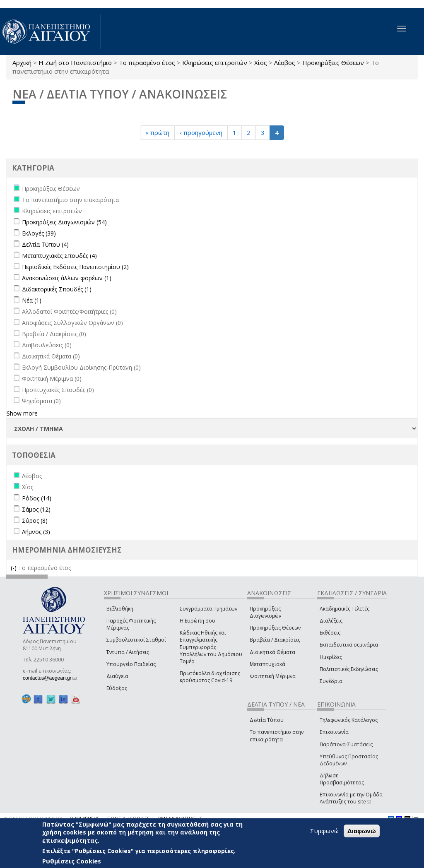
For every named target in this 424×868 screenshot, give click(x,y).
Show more (22, 413)
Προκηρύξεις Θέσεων (333, 63)
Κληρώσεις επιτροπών (215, 63)
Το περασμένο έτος (147, 63)
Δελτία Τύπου (267, 720)
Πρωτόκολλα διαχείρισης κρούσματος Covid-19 (210, 677)
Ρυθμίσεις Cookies (72, 861)
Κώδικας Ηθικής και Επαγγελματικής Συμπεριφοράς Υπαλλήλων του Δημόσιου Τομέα (211, 647)
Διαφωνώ (362, 831)
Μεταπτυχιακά (267, 664)
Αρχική (22, 63)
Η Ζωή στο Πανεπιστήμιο (75, 63)
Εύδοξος (117, 688)
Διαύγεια (117, 676)
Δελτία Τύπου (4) (45, 244)
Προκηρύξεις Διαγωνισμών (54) (64, 222)
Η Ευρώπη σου (198, 621)
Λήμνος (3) (36, 532)
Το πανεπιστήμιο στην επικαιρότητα (277, 736)
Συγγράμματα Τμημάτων (208, 609)
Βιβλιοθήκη (120, 609)
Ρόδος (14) (37, 498)
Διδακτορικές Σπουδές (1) (57, 289)
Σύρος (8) (35, 521)
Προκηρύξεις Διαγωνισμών (265, 612)
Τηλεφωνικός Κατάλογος (349, 720)
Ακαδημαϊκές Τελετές (344, 609)
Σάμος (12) (36, 509)
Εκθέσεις (330, 633)
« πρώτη (157, 132)
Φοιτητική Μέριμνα (273, 676)
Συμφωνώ (324, 831)
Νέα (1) (32, 300)
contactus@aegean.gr (50, 678)
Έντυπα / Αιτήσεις (128, 652)
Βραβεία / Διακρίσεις (275, 640)
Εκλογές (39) (39, 233)
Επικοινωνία (334, 732)
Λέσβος (285, 63)
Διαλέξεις (331, 621)
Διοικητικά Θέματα (272, 652)
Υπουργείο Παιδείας (131, 664)
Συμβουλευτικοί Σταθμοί (136, 640)
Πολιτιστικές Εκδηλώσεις (349, 669)
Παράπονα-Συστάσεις (346, 744)
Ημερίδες (331, 657)
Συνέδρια (331, 681)
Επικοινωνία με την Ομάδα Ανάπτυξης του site (351, 798)
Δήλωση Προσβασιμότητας (342, 779)
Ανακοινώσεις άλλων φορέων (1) (67, 278)
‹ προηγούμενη (201, 132)
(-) (14, 568)
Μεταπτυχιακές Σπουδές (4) (59, 256)
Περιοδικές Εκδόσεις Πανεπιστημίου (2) (75, 267)
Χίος (261, 63)
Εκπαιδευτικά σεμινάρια (349, 645)
